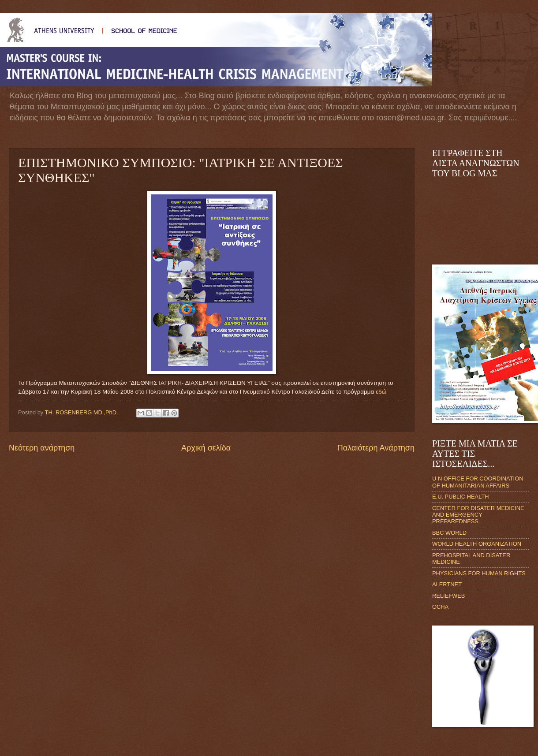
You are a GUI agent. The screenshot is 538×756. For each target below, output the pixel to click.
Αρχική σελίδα (206, 448)
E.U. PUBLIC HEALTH (461, 497)
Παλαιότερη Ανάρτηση (376, 448)
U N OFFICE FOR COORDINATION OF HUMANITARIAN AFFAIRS (478, 482)
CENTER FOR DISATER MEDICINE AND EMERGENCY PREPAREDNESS (478, 515)
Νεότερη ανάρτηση (42, 448)
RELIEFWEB (448, 596)
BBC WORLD (449, 533)
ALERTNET (447, 584)
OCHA (440, 607)
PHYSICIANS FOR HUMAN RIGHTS (479, 573)
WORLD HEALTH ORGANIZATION (477, 544)
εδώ (381, 392)
